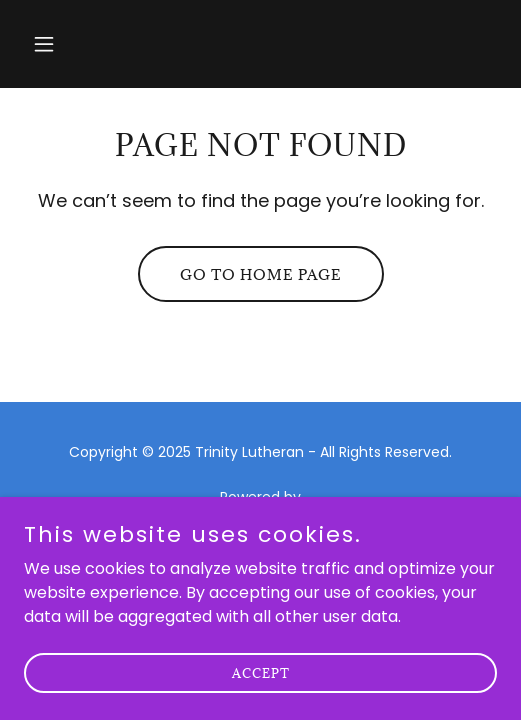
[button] (59, 44)
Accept (261, 700)
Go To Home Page (261, 274)
